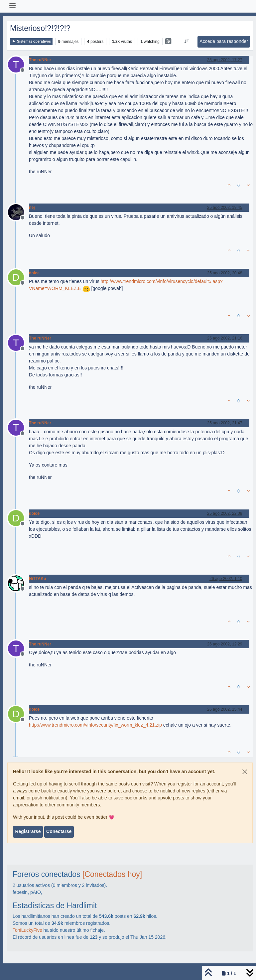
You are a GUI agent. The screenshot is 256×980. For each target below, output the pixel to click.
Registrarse (28, 831)
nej (32, 208)
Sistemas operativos (31, 41)
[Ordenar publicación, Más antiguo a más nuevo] (187, 42)
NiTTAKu (37, 579)
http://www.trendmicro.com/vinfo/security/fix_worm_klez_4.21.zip (95, 725)
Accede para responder (224, 41)
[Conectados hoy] (112, 874)
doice (34, 273)
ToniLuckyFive (27, 930)
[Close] (245, 772)
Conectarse (59, 831)
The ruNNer (40, 60)
